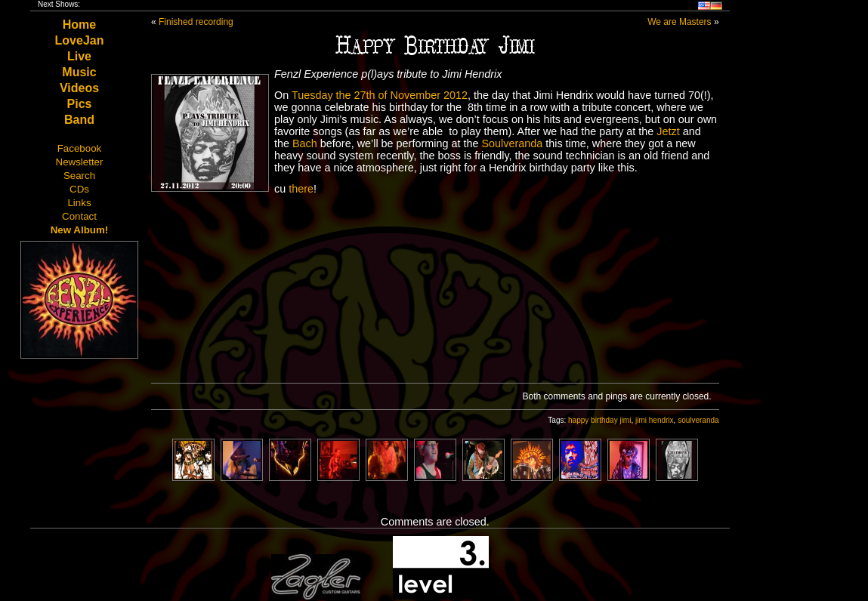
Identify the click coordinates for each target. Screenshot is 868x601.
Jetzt (668, 131)
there (301, 189)
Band (79, 120)
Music (79, 72)
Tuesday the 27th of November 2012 (380, 95)
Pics (80, 104)
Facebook (80, 148)
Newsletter (80, 162)
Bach (305, 143)
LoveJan (80, 40)
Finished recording (196, 22)
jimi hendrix (655, 420)
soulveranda (698, 420)
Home (79, 25)
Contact (79, 216)
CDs (79, 189)
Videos (79, 88)
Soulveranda (512, 143)
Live (79, 56)
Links (79, 203)
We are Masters (679, 22)
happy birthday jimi (599, 420)
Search (79, 176)
